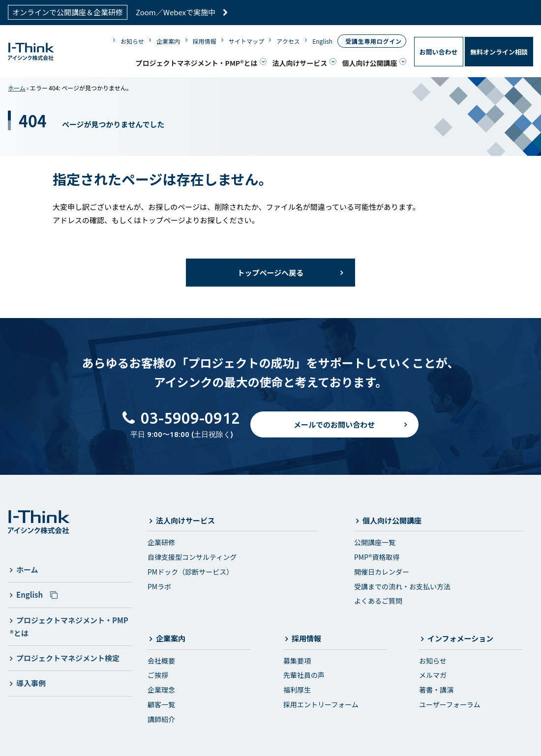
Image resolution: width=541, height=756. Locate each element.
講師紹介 (161, 719)
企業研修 (161, 542)
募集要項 (297, 661)
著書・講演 (436, 690)
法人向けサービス (300, 62)
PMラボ (159, 586)
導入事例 (31, 683)
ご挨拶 (158, 675)
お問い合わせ (439, 52)
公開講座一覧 (375, 542)
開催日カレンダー (382, 572)
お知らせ (132, 41)
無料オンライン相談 (499, 52)
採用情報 (205, 41)
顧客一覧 (161, 704)
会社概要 (161, 661)
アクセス (288, 41)
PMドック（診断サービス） (190, 572)
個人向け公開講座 (370, 62)
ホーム (17, 88)
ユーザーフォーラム (450, 704)
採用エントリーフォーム (321, 704)
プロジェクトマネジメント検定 (68, 658)
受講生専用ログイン (373, 41)
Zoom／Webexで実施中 (182, 12)
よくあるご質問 (378, 601)
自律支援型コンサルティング (192, 557)
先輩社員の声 (304, 675)
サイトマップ (246, 41)
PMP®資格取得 (377, 557)
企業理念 (161, 690)
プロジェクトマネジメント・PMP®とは (197, 62)
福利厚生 (297, 690)
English (322, 41)
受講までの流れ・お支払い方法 (402, 586)
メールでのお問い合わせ (334, 424)
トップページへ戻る (271, 273)
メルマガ (433, 675)
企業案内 (168, 41)
